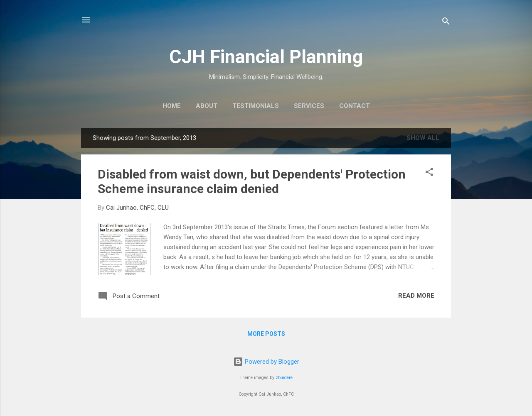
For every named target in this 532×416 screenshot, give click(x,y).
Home (172, 106)
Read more (416, 296)
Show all (423, 138)
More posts (266, 334)
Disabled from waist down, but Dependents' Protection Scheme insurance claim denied (252, 181)
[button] (429, 173)
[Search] (446, 23)
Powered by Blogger (266, 362)
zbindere (284, 378)
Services (309, 106)
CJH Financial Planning (266, 57)
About (207, 106)
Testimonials (256, 106)
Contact (355, 106)
